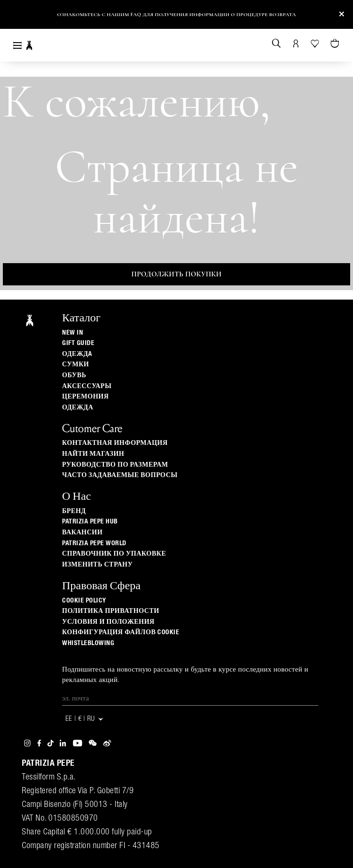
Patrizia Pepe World (94, 543)
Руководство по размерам (115, 465)
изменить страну (97, 565)
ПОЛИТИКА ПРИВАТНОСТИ (111, 611)
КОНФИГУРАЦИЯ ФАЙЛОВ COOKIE (121, 632)
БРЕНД (74, 511)
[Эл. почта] (190, 698)
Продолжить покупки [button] (176, 274)
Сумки (76, 364)
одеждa (77, 354)
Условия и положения (108, 622)
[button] (15, 16)
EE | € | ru (85, 719)
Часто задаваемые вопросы (120, 475)
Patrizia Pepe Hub (90, 522)
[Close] (342, 15)
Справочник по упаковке (114, 554)
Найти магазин (93, 454)
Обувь (74, 375)
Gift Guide (78, 343)
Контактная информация (115, 443)
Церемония (86, 397)
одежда (78, 407)
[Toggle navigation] (18, 45)
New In (72, 333)
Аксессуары (87, 386)
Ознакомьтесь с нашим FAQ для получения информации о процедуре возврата (176, 14)
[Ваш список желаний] (316, 43)
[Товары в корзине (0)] (336, 44)
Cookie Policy (84, 601)
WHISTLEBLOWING (88, 643)
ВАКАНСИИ (82, 532)
